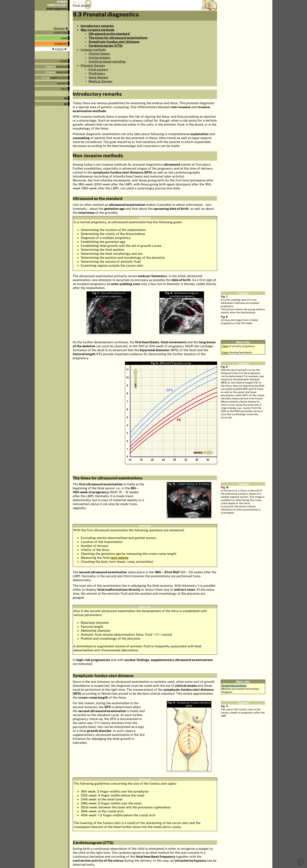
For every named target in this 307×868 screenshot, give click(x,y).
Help (64, 89)
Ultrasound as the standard (109, 34)
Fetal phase (81, 6)
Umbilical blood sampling (107, 61)
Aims (64, 38)
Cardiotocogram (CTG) (106, 46)
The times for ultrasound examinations (118, 38)
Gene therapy (98, 77)
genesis (56, 67)
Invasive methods (93, 50)
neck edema (119, 558)
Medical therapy (101, 81)
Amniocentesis (99, 57)
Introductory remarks (97, 26)
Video (225, 346)
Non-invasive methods (97, 30)
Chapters (61, 33)
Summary (61, 44)
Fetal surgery (98, 69)
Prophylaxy (97, 73)
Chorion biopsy (99, 53)
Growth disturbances (234, 686)
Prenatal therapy (93, 65)
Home (64, 61)
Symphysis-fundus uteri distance (114, 42)
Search (62, 83)
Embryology (54, 78)
